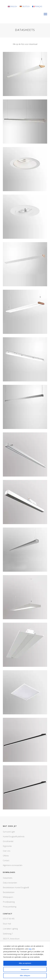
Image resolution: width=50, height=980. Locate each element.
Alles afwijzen (25, 975)
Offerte (6, 856)
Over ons (7, 851)
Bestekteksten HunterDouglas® (16, 887)
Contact (6, 860)
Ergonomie (7, 846)
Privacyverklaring (10, 907)
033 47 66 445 (9, 919)
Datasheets (8, 878)
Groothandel (8, 841)
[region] (25, 961)
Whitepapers (8, 897)
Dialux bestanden (10, 883)
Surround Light (9, 832)
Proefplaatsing (9, 902)
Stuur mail (7, 924)
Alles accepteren (25, 963)
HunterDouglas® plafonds (14, 837)
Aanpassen (25, 969)
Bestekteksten (9, 892)
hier (30, 949)
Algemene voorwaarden (13, 865)
